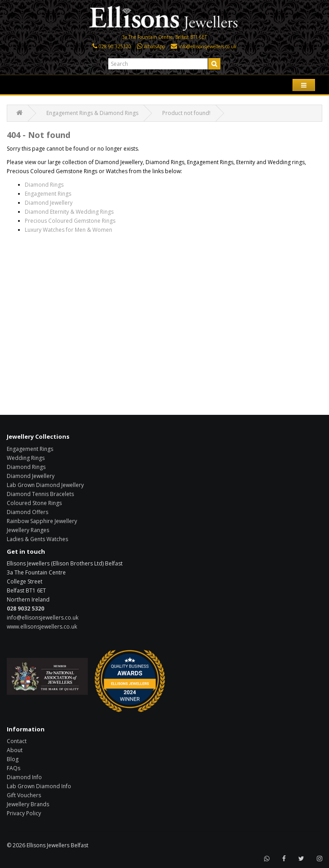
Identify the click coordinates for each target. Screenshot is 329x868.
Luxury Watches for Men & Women (69, 230)
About (15, 750)
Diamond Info (24, 777)
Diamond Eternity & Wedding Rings (69, 212)
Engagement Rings (48, 194)
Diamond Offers (27, 512)
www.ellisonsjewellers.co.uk (42, 627)
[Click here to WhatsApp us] (140, 46)
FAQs (14, 768)
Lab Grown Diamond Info (39, 786)
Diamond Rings (44, 185)
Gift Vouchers (24, 795)
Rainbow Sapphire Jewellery (42, 521)
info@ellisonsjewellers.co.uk (208, 46)
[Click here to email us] (174, 46)
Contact (17, 741)
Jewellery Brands (28, 804)
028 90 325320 (115, 46)
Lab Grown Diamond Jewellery (45, 485)
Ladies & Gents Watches (37, 539)
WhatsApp (154, 46)
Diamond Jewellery (49, 203)
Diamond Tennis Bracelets (40, 494)
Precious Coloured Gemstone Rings (70, 221)
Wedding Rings (26, 458)
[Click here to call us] (95, 46)
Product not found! (186, 113)
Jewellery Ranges (28, 530)
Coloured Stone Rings (34, 503)
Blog (13, 759)
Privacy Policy (24, 813)
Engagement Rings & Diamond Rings (92, 113)
